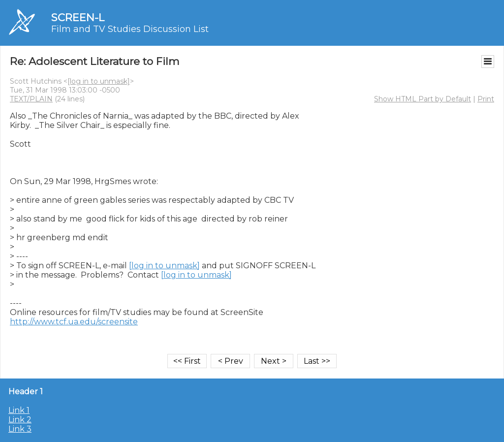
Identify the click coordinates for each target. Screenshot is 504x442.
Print (486, 99)
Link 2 (20, 420)
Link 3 (20, 429)
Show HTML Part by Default (423, 99)
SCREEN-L (78, 17)
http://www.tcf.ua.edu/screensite (74, 322)
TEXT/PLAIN (31, 99)
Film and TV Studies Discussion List (130, 29)
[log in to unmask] (99, 81)
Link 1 (19, 410)
